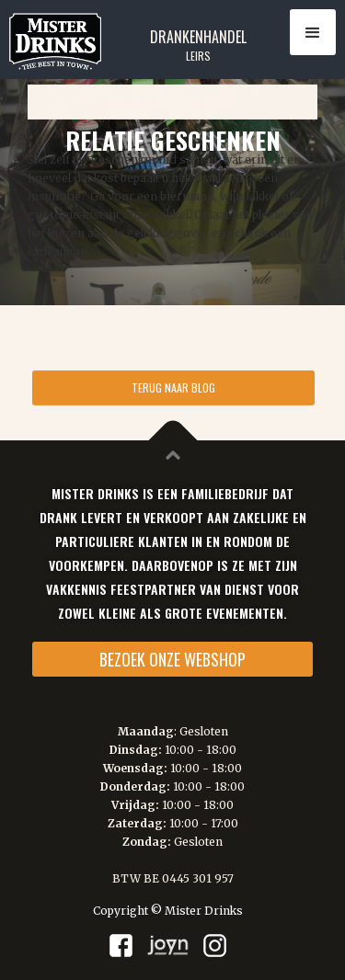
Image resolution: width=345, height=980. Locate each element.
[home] (51, 41)
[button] (313, 32)
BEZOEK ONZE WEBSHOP (172, 659)
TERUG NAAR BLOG (173, 385)
